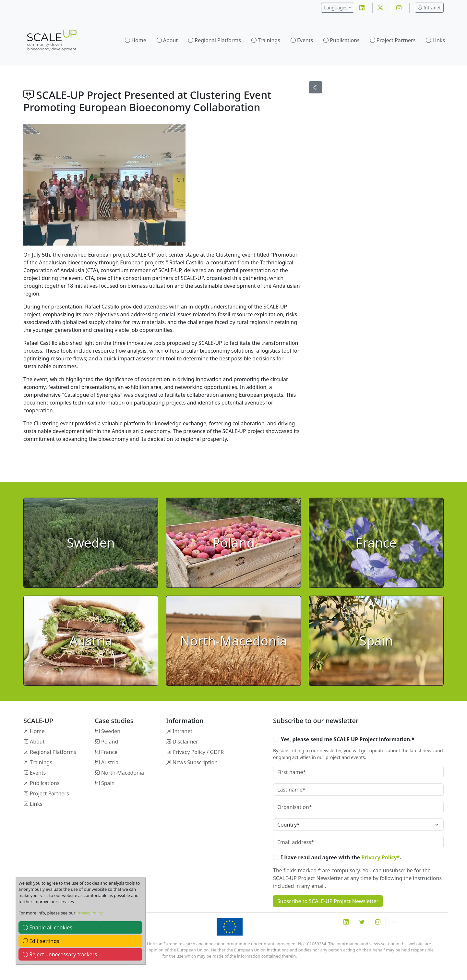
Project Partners (396, 40)
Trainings (269, 40)
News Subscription (195, 762)
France (109, 752)
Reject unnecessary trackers (60, 954)
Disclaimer (185, 742)
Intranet (429, 8)
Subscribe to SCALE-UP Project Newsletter (328, 901)
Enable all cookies (48, 927)
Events (305, 40)
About (170, 40)
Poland (110, 742)
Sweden (111, 731)
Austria (110, 762)
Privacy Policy (90, 913)
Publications (345, 40)
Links (439, 40)
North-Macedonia (123, 773)
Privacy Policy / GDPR (198, 752)
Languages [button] (336, 8)
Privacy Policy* (381, 857)
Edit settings (41, 941)
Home (139, 40)
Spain (108, 783)
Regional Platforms (218, 40)
